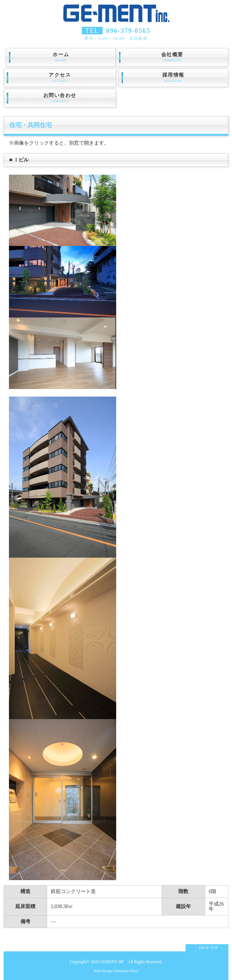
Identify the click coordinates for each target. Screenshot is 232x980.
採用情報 (173, 78)
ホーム (61, 57)
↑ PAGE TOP (207, 948)
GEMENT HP (112, 962)
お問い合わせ (60, 98)
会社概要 (172, 57)
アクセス (60, 78)
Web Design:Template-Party (116, 971)
